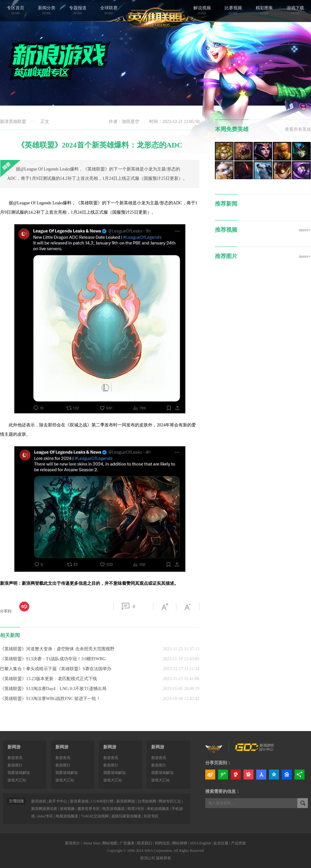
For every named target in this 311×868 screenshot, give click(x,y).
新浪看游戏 (79, 801)
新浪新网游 (126, 801)
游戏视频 (67, 809)
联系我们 (145, 843)
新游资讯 (15, 758)
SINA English (200, 843)
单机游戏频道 (158, 809)
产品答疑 (239, 843)
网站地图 (110, 843)
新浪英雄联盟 (13, 122)
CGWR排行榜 (102, 801)
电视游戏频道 (67, 816)
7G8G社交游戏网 (95, 816)
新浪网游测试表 (44, 809)
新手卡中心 (58, 801)
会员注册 (221, 843)
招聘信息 (162, 843)
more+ (305, 230)
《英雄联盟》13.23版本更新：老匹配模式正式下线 (49, 679)
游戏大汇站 (17, 780)
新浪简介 (72, 843)
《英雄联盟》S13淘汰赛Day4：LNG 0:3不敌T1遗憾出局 (53, 689)
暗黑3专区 (136, 809)
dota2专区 (45, 816)
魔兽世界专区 (89, 809)
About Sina (91, 843)
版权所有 (164, 858)
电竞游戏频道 (114, 809)
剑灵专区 (151, 816)
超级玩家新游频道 (126, 816)
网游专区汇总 (170, 801)
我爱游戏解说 (19, 773)
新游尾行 (15, 765)
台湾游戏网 (147, 801)
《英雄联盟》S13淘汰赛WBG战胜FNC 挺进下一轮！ (50, 699)
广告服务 (127, 843)
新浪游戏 (39, 801)
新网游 (14, 747)
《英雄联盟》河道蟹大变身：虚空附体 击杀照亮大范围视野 (57, 649)
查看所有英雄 (298, 129)
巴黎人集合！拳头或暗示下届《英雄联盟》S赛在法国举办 (56, 669)
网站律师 (180, 843)
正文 (45, 122)
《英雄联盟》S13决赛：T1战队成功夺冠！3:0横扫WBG (53, 659)
